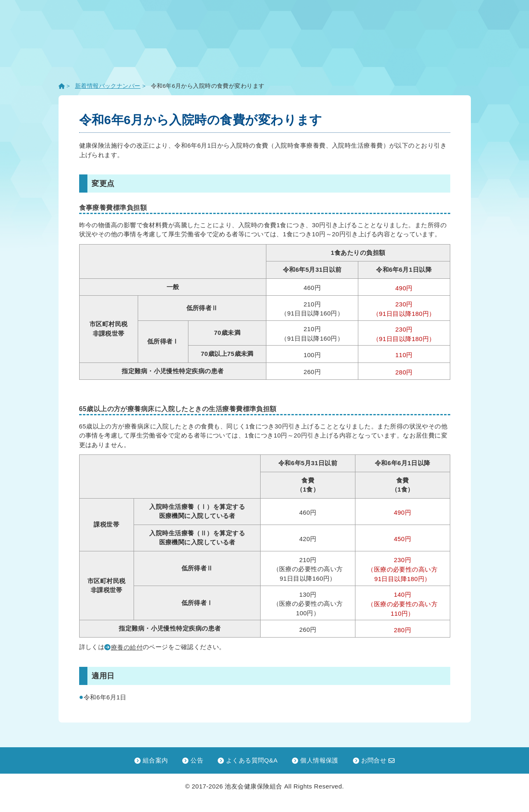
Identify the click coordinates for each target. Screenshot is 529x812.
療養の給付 (127, 647)
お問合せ (374, 760)
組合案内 (151, 760)
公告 (193, 760)
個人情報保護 (315, 760)
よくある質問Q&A (248, 760)
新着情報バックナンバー (108, 86)
